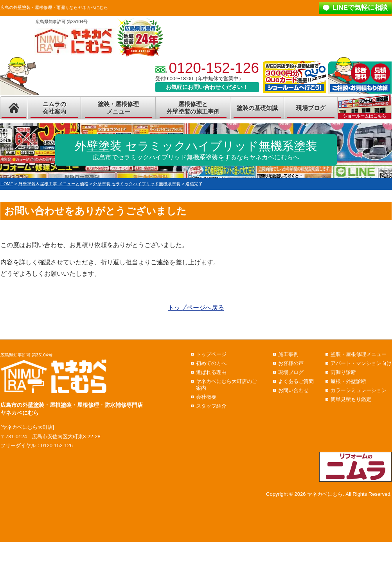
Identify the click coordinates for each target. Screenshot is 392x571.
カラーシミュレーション (359, 390)
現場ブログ (311, 108)
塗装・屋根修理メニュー (118, 108)
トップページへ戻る (196, 308)
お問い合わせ (293, 390)
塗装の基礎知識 (257, 108)
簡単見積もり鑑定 (351, 399)
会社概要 (206, 397)
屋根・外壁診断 (348, 381)
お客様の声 (291, 363)
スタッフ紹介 (211, 406)
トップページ (211, 354)
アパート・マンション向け (361, 363)
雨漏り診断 (343, 372)
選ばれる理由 (211, 372)
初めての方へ (211, 363)
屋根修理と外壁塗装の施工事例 (193, 108)
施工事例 (288, 354)
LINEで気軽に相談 (360, 8)
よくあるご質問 (296, 381)
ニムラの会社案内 (54, 108)
